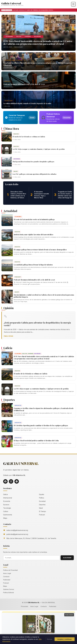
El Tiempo (42, 511)
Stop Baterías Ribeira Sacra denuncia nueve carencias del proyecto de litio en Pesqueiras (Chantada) (38, 64)
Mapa (5, 518)
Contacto (6, 577)
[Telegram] (17, 481)
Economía (9, 36)
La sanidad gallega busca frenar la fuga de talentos (33, 265)
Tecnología (8, 101)
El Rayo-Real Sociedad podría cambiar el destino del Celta (36, 441)
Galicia (19, 36)
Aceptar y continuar (65, 639)
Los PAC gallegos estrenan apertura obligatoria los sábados (34, 174)
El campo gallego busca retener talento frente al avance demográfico (40, 250)
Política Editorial (8, 593)
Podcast (7, 81)
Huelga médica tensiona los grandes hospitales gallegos (33, 162)
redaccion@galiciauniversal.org (17, 530)
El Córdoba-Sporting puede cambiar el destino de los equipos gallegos (41, 425)
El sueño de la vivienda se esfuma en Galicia (29, 137)
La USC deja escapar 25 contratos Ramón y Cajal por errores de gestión (39, 149)
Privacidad (24, 606)
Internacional (8, 498)
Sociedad (37, 36)
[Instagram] (11, 481)
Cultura (6, 511)
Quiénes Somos (9, 589)
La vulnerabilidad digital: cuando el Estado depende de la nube (27, 103)
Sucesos (6, 505)
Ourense (28, 36)
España (42, 494)
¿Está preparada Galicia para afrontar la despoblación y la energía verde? (37, 324)
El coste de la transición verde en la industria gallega (34, 219)
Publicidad (7, 580)
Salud (16, 171)
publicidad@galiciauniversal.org (17, 534)
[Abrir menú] (73, 4)
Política (42, 498)
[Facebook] (5, 481)
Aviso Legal (7, 573)
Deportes (18, 405)
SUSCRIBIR (67, 558)
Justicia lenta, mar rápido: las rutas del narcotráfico (33, 235)
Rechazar (50, 639)
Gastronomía (8, 515)
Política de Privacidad (10, 570)
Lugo (13, 60)
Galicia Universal (11, 3)
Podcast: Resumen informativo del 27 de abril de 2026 (34, 280)
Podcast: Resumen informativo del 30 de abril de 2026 (24, 84)
